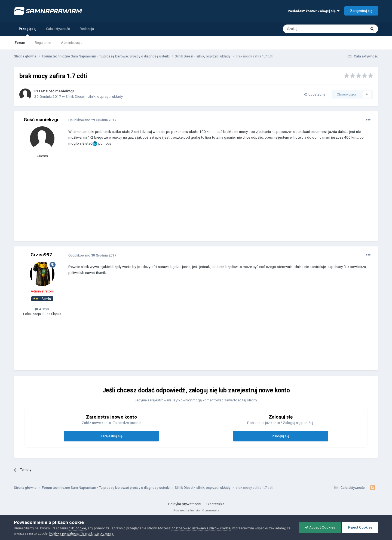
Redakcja (87, 29)
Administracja (72, 43)
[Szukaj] (312, 29)
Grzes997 (41, 255)
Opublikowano (92, 120)
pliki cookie (77, 528)
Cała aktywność (58, 29)
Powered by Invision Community (196, 510)
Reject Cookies (360, 527)
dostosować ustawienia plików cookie (201, 528)
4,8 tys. (42, 309)
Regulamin (43, 43)
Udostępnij (314, 94)
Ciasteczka (215, 504)
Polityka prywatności (185, 504)
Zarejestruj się (361, 11)
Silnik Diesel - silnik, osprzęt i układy (94, 97)
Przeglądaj (27, 31)
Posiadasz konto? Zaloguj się (314, 11)
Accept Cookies (320, 527)
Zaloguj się (281, 436)
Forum (20, 43)
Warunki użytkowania (97, 533)
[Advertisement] (167, 197)
